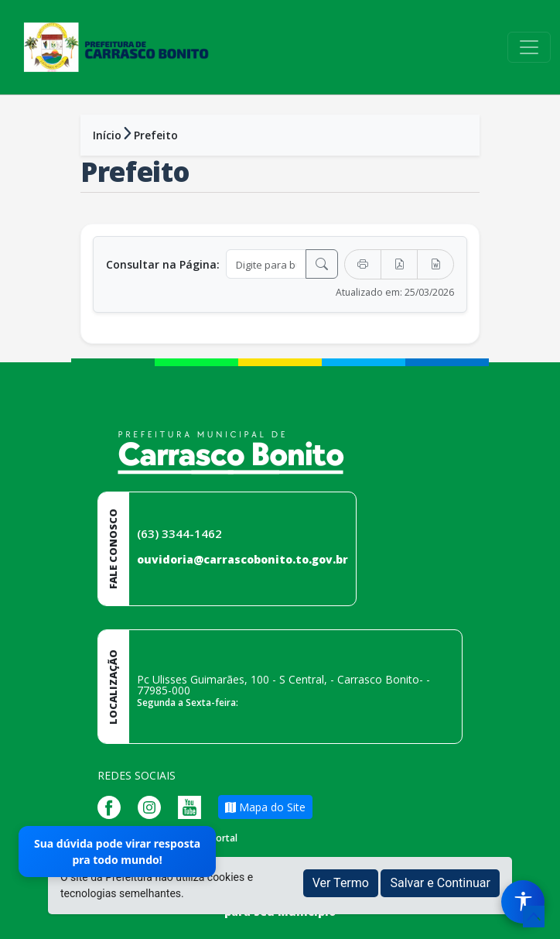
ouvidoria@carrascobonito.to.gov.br (242, 559)
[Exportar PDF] (399, 264)
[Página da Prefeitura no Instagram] (153, 805)
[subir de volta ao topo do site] (534, 917)
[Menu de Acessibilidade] (523, 902)
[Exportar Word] (435, 264)
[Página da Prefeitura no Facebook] (113, 805)
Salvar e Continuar (440, 883)
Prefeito (156, 135)
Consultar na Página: (163, 264)
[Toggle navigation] (529, 47)
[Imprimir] (363, 264)
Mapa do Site (265, 807)
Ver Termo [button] (341, 883)
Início (107, 135)
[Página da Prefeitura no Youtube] (193, 805)
